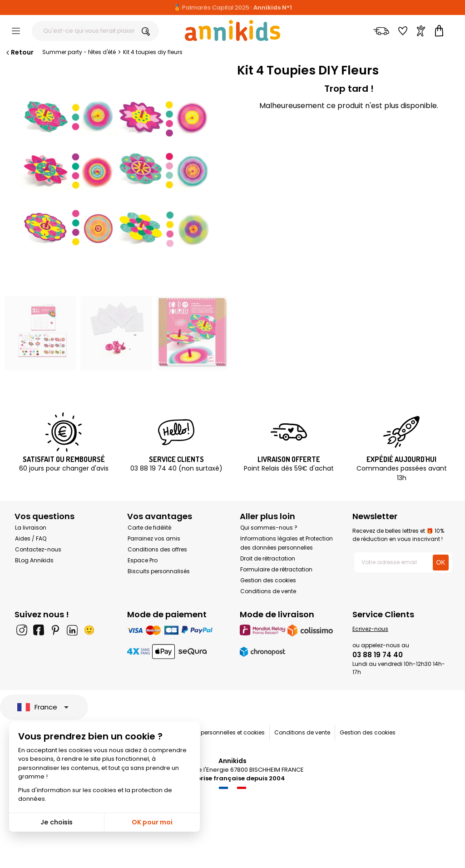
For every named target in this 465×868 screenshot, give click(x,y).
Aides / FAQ (31, 538)
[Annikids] (232, 30)
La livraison (31, 528)
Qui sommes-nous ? (269, 528)
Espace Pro (143, 560)
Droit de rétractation (268, 558)
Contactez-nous (38, 549)
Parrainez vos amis (154, 538)
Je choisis (57, 822)
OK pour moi (152, 822)
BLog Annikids (34, 560)
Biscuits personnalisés (159, 571)
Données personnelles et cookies (220, 732)
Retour (19, 52)
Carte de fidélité (149, 528)
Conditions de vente (268, 591)
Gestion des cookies (268, 580)
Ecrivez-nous (370, 629)
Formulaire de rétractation (276, 569)
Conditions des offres (157, 549)
